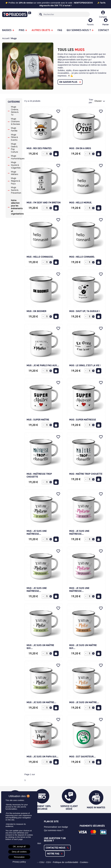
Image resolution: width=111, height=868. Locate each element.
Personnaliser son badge (56, 827)
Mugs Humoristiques (16, 157)
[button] (57, 848)
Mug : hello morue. (81, 203)
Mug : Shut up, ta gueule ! (84, 311)
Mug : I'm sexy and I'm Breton (44, 203)
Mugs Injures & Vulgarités (16, 165)
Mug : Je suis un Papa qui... (42, 757)
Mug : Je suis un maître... (41, 702)
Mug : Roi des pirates (39, 148)
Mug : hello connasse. (40, 257)
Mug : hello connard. (82, 257)
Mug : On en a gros (80, 148)
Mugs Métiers (15, 173)
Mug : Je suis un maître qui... (40, 647)
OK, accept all (19, 847)
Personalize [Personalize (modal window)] (19, 857)
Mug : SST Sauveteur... (82, 757)
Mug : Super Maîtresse (83, 420)
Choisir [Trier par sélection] (98, 101)
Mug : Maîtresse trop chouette (39, 475)
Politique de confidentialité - (66, 862)
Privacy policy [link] (19, 862)
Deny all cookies (19, 852)
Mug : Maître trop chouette (86, 474)
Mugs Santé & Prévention (16, 190)
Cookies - (85, 862)
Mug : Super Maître (38, 420)
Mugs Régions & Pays (16, 181)
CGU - (43, 862)
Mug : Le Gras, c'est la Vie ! (85, 365)
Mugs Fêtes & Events (14, 137)
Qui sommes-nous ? (54, 830)
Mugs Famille (14, 129)
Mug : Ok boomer (36, 311)
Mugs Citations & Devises (15, 121)
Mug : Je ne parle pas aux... (43, 365)
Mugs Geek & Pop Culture (14, 148)
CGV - (50, 862)
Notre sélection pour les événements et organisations (16, 207)
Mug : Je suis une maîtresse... (37, 532)
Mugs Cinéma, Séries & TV (15, 111)
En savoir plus (68, 82)
